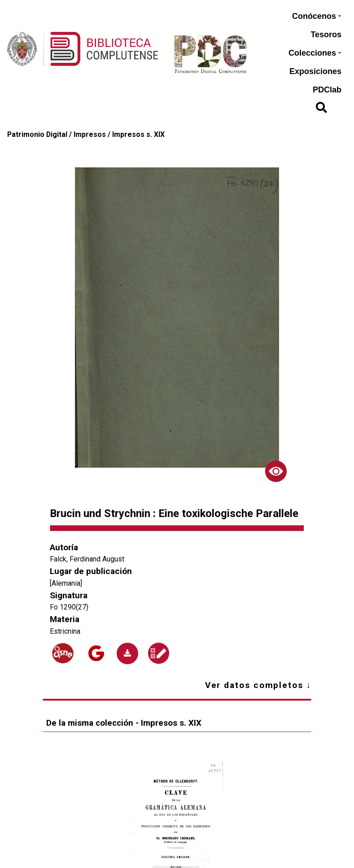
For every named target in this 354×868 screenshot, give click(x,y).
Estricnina (65, 631)
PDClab (327, 90)
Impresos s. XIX (138, 134)
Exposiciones (315, 71)
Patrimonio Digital (37, 134)
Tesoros (326, 35)
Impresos (90, 134)
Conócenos (317, 16)
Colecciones (315, 53)
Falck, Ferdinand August (87, 559)
